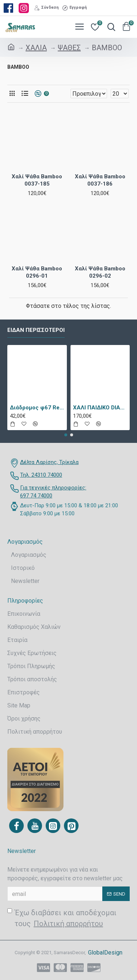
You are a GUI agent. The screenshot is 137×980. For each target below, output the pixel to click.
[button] (66, 435)
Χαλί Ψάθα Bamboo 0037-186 (100, 180)
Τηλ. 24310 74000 (41, 475)
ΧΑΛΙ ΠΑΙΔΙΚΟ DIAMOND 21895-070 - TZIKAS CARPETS (100, 408)
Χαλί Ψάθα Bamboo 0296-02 (100, 272)
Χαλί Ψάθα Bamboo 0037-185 (37, 180)
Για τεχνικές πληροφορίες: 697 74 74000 (53, 492)
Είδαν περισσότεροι (36, 330)
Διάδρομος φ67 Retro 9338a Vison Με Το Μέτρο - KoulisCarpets (37, 408)
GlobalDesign (105, 953)
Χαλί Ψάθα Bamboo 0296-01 (37, 272)
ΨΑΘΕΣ (69, 48)
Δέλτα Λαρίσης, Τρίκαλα (49, 462)
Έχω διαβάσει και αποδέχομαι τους (62, 919)
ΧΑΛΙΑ (36, 48)
